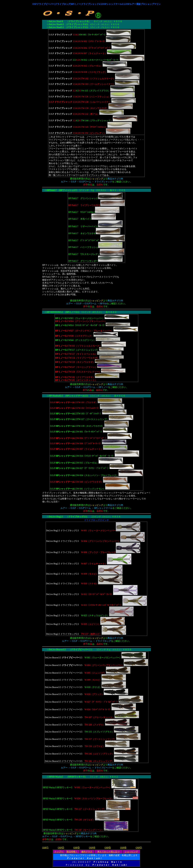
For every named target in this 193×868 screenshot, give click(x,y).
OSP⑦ (139, 848)
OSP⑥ (123, 848)
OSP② (61, 848)
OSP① (45, 848)
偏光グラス (87, 852)
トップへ (59, 852)
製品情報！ (72, 852)
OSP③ (76, 848)
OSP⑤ (108, 848)
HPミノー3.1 (72, 312)
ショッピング (131, 852)
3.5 (81, 650)
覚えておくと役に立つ (108, 852)
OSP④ (92, 848)
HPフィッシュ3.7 (68, 190)
